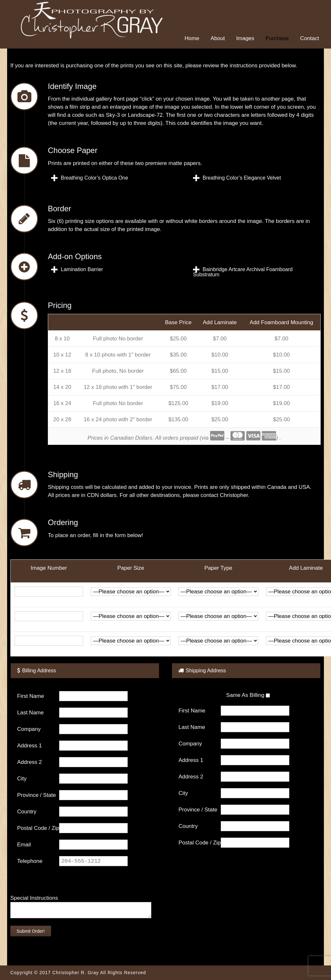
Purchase (277, 38)
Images (245, 38)
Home (192, 38)
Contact (310, 38)
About (218, 38)
